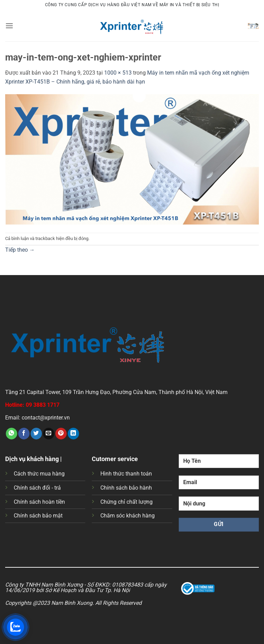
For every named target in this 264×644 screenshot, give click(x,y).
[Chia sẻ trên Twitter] (36, 434)
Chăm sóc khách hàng (128, 516)
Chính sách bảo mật (38, 516)
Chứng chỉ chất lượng (126, 502)
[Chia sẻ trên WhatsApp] (12, 434)
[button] (9, 26)
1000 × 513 (118, 73)
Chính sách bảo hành (126, 488)
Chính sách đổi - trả (37, 488)
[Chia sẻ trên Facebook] (24, 434)
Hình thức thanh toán (126, 474)
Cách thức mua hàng (39, 474)
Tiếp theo (20, 250)
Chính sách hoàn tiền (39, 502)
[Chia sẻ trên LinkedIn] (73, 434)
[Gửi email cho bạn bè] (49, 434)
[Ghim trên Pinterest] (61, 434)
